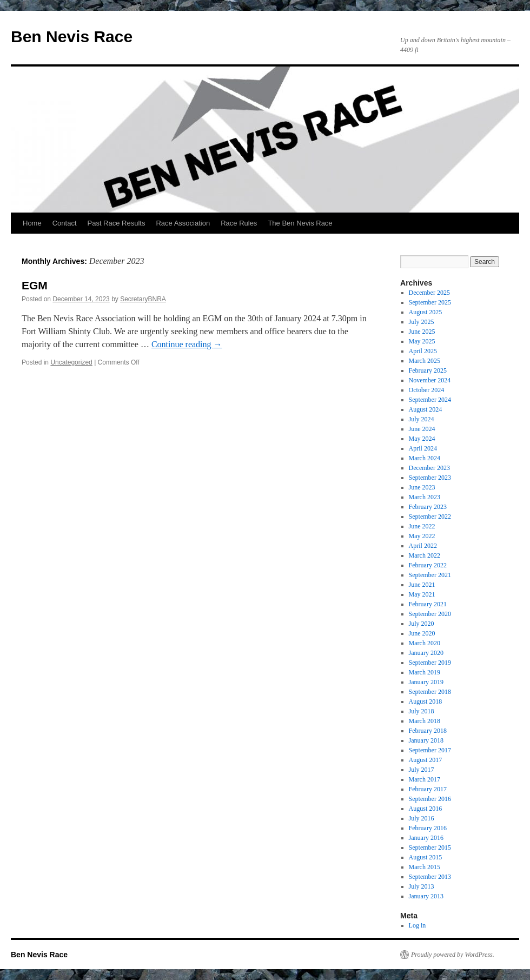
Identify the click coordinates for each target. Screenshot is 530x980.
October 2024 (427, 390)
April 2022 (423, 546)
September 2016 (430, 799)
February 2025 (428, 370)
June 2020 (422, 633)
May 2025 (422, 341)
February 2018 (428, 731)
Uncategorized (71, 362)
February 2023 (428, 507)
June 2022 (422, 526)
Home (32, 223)
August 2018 (426, 701)
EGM (35, 285)
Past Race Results (117, 223)
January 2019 (426, 682)
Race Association (183, 223)
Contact (65, 223)
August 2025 (426, 312)
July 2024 (422, 419)
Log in (418, 925)
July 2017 (422, 770)
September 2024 (430, 400)
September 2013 (430, 877)
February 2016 (428, 828)
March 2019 (425, 672)
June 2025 (422, 332)
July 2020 (422, 624)
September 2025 (430, 302)
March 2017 (425, 779)
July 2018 (422, 711)
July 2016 (422, 818)
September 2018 (430, 692)
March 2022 (425, 555)
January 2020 (426, 653)
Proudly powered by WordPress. (453, 955)
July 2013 (422, 886)
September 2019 (430, 663)
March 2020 (425, 643)
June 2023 (422, 487)
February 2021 (428, 604)
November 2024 (430, 380)
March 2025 (425, 361)
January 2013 (426, 896)
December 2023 (429, 468)
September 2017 (430, 750)
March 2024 (425, 458)
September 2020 (430, 614)
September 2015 (430, 847)
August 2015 (426, 857)
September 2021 (430, 575)
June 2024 (422, 429)
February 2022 (428, 565)
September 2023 (430, 478)
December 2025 (429, 293)
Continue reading (187, 344)
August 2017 (426, 760)
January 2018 (426, 740)
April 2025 (423, 351)
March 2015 (425, 867)
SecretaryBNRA (143, 299)
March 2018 (425, 721)
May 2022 (422, 536)
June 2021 (422, 585)
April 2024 (423, 448)
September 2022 (430, 517)
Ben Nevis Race (72, 37)
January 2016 (426, 838)
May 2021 (422, 594)
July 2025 (422, 322)
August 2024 (426, 409)
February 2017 (428, 789)
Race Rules (239, 223)
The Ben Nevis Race (300, 223)
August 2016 (426, 809)
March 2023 (425, 497)
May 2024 (422, 439)
